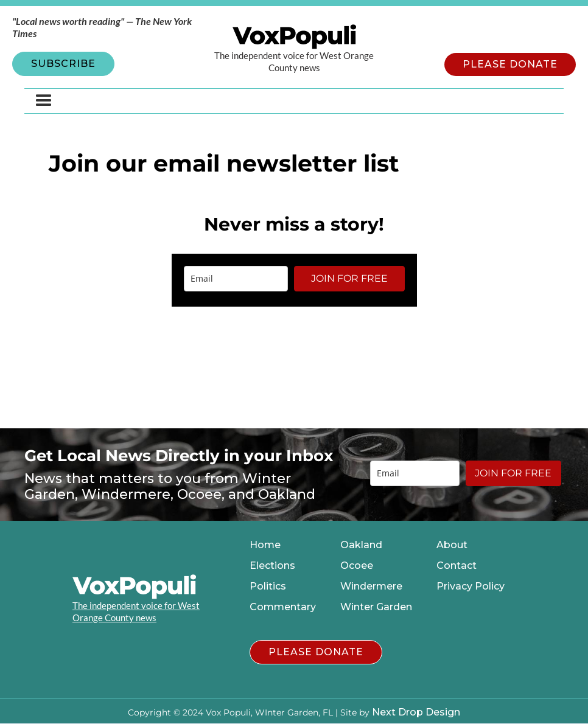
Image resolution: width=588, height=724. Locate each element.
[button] (44, 101)
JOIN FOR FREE (349, 278)
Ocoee (357, 566)
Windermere (371, 587)
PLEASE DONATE (510, 64)
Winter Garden (376, 607)
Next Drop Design (416, 712)
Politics (268, 587)
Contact (457, 566)
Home (265, 545)
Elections (272, 566)
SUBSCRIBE (63, 64)
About (452, 545)
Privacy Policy (471, 587)
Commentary (283, 607)
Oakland (361, 545)
